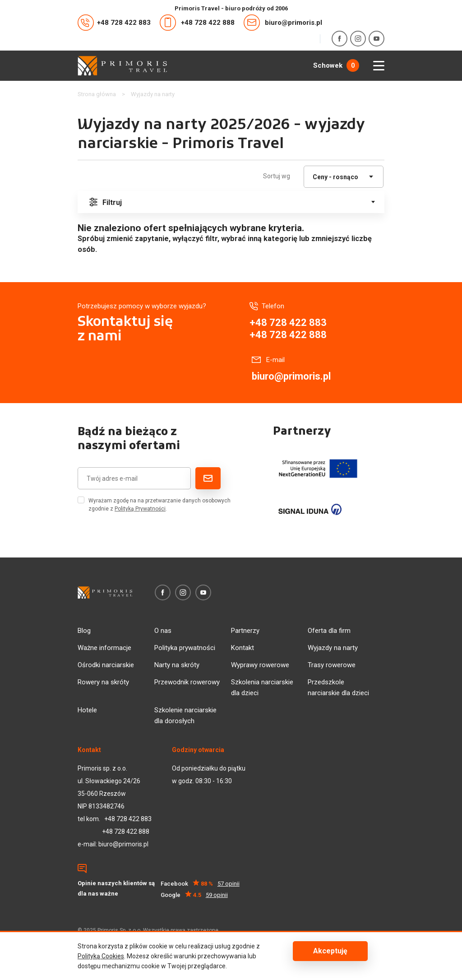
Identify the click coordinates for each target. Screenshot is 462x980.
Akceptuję (330, 951)
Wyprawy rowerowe (260, 665)
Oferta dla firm (329, 631)
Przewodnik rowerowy (187, 682)
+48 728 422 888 (197, 23)
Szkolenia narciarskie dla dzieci (262, 687)
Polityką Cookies (101, 956)
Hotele (87, 710)
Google (194, 895)
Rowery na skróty (103, 682)
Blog (84, 631)
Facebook (200, 884)
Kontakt (243, 648)
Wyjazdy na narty (333, 648)
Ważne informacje (104, 648)
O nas (163, 631)
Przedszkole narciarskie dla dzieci (338, 687)
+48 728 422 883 (114, 23)
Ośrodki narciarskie (106, 665)
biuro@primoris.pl (283, 23)
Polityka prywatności (185, 648)
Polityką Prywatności (140, 509)
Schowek (336, 65)
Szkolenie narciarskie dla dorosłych (185, 715)
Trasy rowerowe (332, 665)
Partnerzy (245, 631)
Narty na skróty (177, 665)
